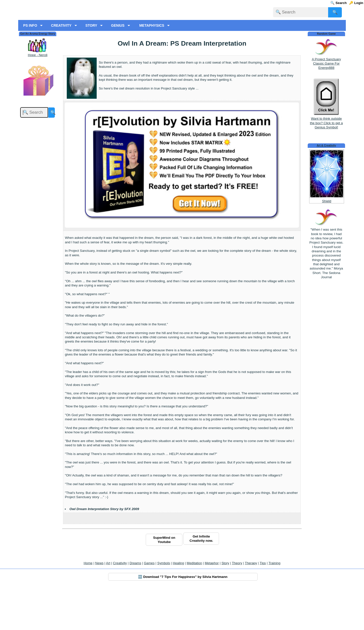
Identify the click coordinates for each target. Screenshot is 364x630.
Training (275, 604)
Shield (327, 242)
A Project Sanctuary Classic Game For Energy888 (326, 105)
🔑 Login (356, 3)
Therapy (251, 604)
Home (88, 604)
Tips (263, 604)
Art (108, 604)
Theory (237, 604)
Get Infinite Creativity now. (201, 580)
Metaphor (212, 604)
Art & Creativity (326, 187)
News (99, 604)
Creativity (120, 604)
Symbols (164, 604)
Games (149, 604)
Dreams (135, 604)
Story (225, 604)
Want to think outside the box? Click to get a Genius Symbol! (326, 162)
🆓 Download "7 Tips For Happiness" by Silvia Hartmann (183, 618)
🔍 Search (338, 3)
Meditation (194, 604)
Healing (178, 604)
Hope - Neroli (38, 96)
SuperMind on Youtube (164, 581)
